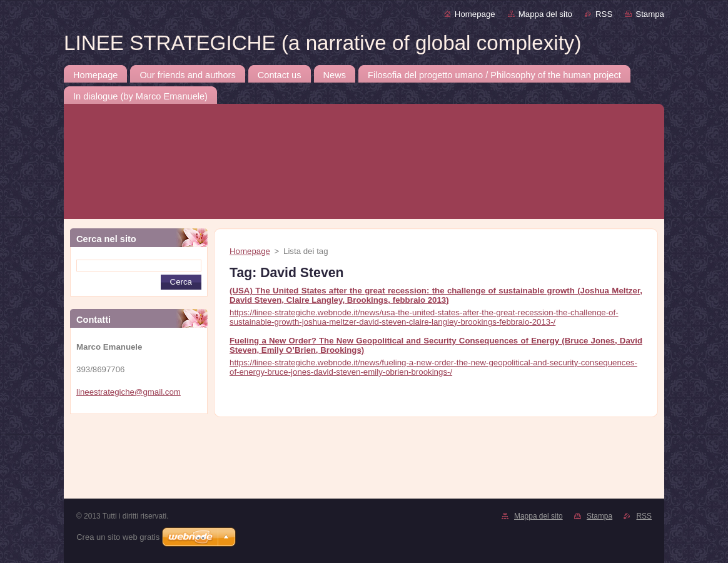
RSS (604, 14)
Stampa (650, 14)
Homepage (475, 14)
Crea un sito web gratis (118, 537)
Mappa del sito (545, 14)
